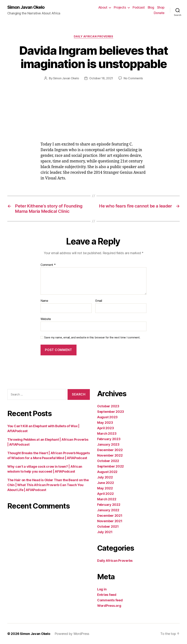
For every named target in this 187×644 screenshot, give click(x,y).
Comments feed (110, 600)
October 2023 (108, 406)
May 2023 (105, 423)
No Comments (133, 78)
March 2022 (107, 499)
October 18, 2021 (101, 78)
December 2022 (110, 450)
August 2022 (107, 472)
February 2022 (109, 505)
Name (44, 301)
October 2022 (108, 461)
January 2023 (108, 444)
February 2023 (109, 439)
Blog (151, 7)
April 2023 (105, 428)
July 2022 (105, 477)
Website (46, 319)
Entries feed (107, 595)
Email (99, 301)
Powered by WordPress (72, 634)
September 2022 (110, 466)
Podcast (139, 7)
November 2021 (110, 521)
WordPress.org (109, 606)
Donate (159, 13)
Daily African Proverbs (93, 36)
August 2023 (107, 417)
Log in (102, 589)
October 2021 (108, 526)
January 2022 (108, 510)
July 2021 (105, 532)
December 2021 (110, 516)
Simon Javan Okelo (26, 7)
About (103, 7)
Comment (48, 265)
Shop (161, 7)
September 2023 (111, 412)
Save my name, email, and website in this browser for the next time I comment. (92, 337)
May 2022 (105, 488)
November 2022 (110, 455)
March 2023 (107, 433)
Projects (120, 7)
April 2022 (105, 494)
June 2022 (106, 483)
